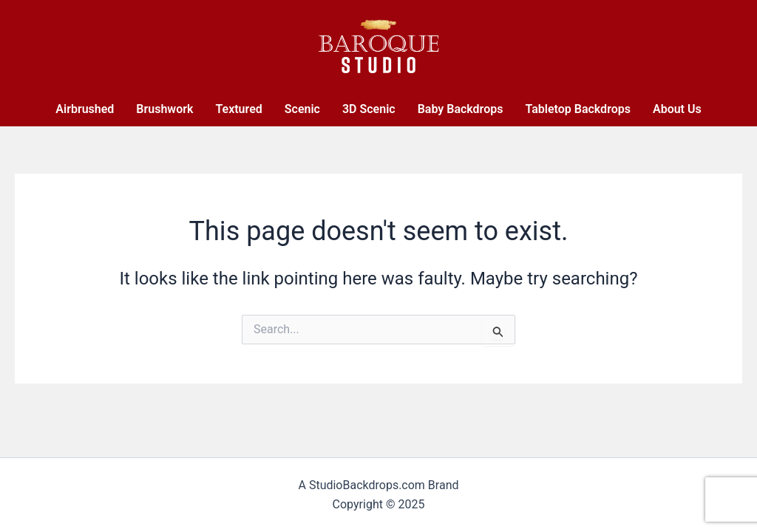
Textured (238, 109)
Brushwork (164, 109)
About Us (677, 109)
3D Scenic (369, 109)
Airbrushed (85, 109)
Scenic (302, 109)
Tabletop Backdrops (578, 109)
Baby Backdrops (461, 109)
